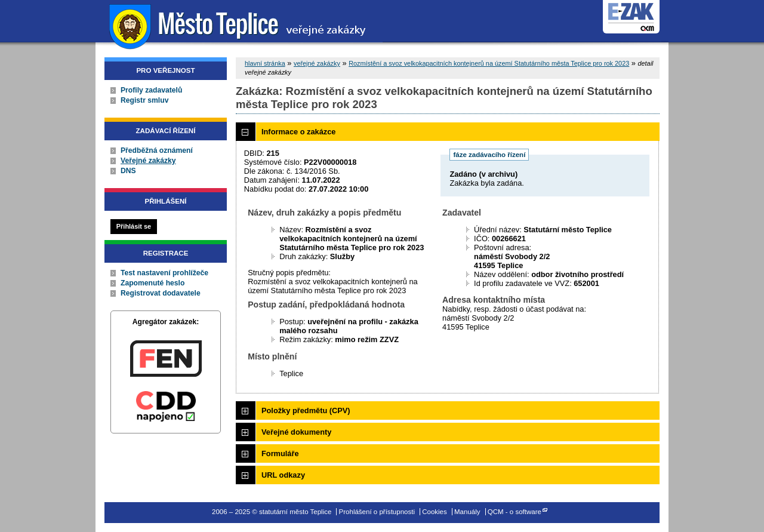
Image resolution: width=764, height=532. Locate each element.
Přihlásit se (134, 226)
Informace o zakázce (298, 132)
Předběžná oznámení (157, 150)
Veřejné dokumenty (296, 432)
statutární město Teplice (239, 25)
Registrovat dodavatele (161, 293)
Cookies (435, 512)
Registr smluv (144, 100)
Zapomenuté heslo (153, 283)
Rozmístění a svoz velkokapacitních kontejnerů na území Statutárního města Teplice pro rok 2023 (489, 63)
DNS (128, 171)
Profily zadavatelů (151, 90)
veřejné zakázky (317, 63)
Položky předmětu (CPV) (306, 410)
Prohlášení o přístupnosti (377, 512)
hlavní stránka (265, 63)
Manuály (467, 512)
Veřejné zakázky (148, 161)
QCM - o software (515, 512)
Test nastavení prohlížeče (164, 273)
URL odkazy (283, 475)
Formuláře (280, 453)
